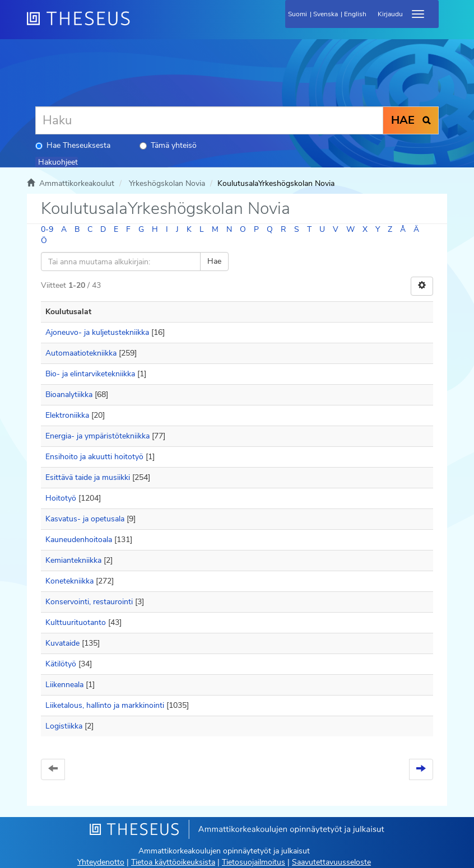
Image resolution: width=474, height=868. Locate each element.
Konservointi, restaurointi (89, 602)
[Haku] (209, 120)
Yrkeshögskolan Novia (167, 183)
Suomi (298, 14)
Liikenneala (64, 685)
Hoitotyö (61, 498)
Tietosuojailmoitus (254, 862)
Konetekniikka (69, 581)
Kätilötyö (61, 664)
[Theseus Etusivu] (139, 25)
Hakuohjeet (58, 162)
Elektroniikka (67, 415)
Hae (214, 261)
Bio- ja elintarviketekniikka (90, 374)
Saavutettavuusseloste (331, 862)
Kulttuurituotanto (76, 622)
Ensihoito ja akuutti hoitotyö (94, 457)
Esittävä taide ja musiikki (88, 477)
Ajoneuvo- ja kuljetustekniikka (97, 332)
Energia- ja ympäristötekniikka (97, 436)
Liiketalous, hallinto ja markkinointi (105, 705)
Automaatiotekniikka (81, 353)
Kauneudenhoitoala (79, 540)
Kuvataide (62, 643)
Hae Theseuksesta (73, 145)
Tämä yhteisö (168, 145)
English (355, 14)
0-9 (47, 229)
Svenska (326, 14)
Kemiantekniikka (73, 560)
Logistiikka (64, 726)
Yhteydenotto (101, 862)
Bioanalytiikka (69, 395)
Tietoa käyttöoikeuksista (173, 862)
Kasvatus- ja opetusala (85, 519)
